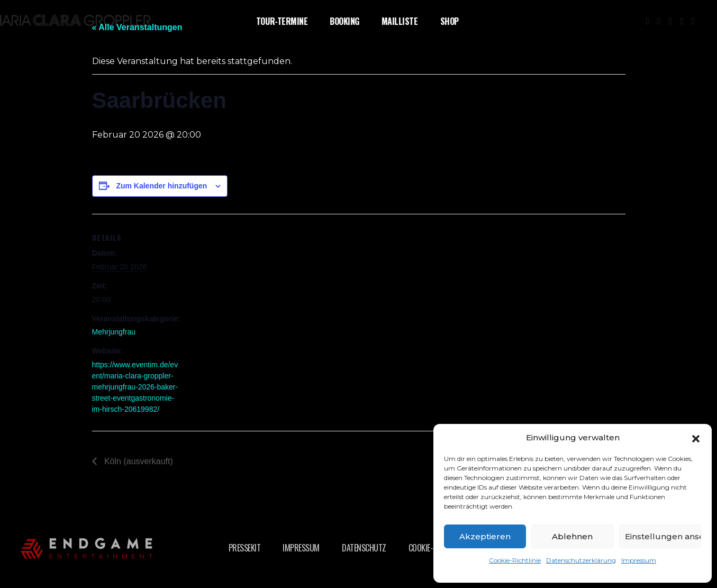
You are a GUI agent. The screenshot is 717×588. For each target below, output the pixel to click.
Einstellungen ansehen (663, 536)
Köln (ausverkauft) (138, 461)
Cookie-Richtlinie (515, 560)
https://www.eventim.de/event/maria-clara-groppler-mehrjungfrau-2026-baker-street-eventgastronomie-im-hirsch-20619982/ (135, 387)
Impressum (639, 560)
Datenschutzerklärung (581, 560)
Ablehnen (572, 536)
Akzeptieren (485, 536)
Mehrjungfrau (114, 332)
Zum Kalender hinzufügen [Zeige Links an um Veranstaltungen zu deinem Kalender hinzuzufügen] (161, 186)
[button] (696, 438)
